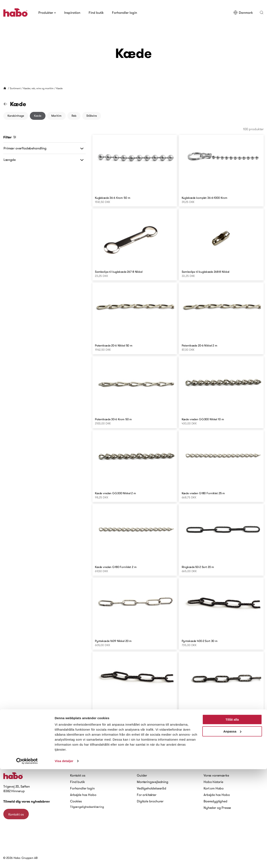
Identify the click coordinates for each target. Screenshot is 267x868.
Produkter (47, 13)
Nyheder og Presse (217, 808)
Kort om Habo (214, 788)
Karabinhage (16, 116)
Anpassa (232, 830)
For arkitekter (147, 795)
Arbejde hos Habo (83, 795)
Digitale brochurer (150, 801)
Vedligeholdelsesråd (152, 788)
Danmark (243, 13)
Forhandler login (125, 13)
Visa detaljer (64, 860)
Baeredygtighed (215, 801)
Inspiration (72, 13)
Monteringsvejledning (153, 782)
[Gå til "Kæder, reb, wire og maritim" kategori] (8, 104)
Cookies (76, 801)
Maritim (56, 116)
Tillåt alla (232, 818)
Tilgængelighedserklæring (87, 807)
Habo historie (213, 782)
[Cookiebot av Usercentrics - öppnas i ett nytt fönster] (27, 860)
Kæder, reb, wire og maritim (38, 88)
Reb (74, 116)
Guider (142, 775)
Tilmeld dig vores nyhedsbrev (27, 801)
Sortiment (15, 88)
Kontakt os (78, 775)
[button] (262, 13)
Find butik (96, 13)
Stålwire (92, 116)
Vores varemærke (216, 775)
